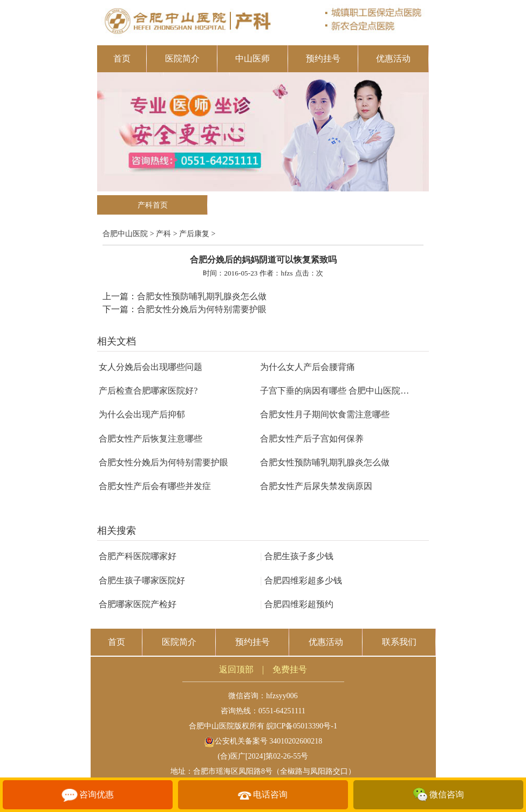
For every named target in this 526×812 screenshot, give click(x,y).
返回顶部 (236, 669)
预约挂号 (323, 59)
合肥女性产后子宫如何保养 (312, 439)
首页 (122, 59)
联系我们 (399, 642)
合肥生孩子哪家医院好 (142, 580)
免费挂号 (290, 669)
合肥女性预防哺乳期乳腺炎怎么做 (202, 296)
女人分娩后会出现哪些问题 (151, 367)
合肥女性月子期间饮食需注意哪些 (325, 414)
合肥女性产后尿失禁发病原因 (316, 486)
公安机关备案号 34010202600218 (263, 741)
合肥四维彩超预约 (297, 604)
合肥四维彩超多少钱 (301, 580)
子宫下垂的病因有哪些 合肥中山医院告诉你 (343, 391)
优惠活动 (393, 59)
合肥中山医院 (125, 234)
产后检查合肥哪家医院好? (148, 391)
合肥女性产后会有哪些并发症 (155, 486)
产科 (163, 234)
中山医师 (252, 59)
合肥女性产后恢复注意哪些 (151, 439)
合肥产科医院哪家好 (138, 556)
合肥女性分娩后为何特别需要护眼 (202, 309)
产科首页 (153, 205)
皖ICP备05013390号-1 (302, 726)
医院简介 (182, 59)
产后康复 (194, 234)
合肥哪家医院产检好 (138, 604)
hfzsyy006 (282, 696)
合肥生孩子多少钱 (297, 556)
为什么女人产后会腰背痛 (308, 367)
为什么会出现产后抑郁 (142, 414)
